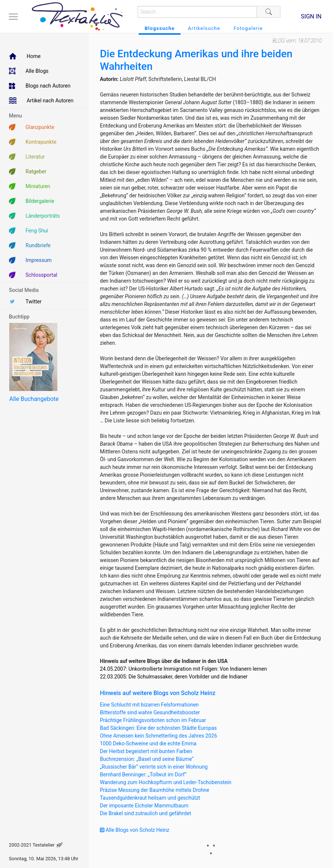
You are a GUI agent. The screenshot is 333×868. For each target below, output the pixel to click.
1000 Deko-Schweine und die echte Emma (148, 743)
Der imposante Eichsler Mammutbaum (144, 806)
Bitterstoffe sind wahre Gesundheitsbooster (150, 712)
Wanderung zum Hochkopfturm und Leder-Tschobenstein (166, 782)
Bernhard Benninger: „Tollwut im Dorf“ (143, 775)
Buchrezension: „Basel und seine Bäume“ (147, 759)
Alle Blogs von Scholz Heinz (135, 830)
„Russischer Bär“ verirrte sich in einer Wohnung (154, 767)
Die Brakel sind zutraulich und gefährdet (145, 813)
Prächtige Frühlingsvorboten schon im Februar (153, 720)
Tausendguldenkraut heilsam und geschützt (150, 798)
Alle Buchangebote (34, 399)
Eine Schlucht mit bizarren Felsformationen (149, 705)
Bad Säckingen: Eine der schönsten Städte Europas (158, 728)
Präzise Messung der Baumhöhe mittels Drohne (154, 790)
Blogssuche (160, 28)
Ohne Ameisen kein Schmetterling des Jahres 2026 (159, 736)
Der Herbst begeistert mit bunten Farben (146, 751)
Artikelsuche (204, 28)
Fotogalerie (248, 28)
